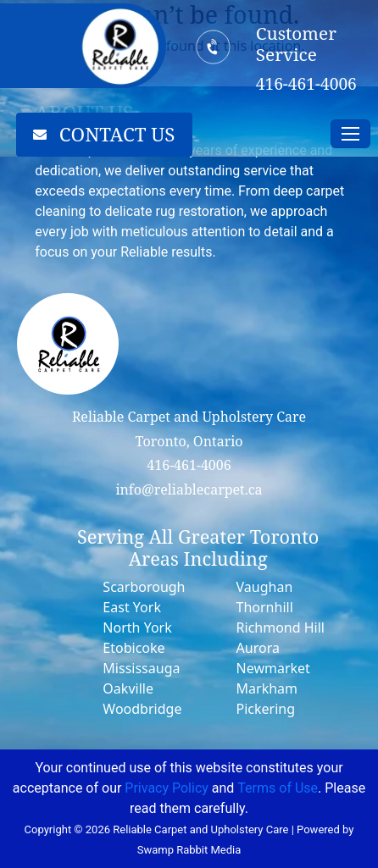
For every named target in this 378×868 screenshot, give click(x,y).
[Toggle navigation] (350, 134)
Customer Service (296, 44)
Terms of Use (278, 788)
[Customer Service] (214, 47)
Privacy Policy (167, 788)
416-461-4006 (189, 465)
